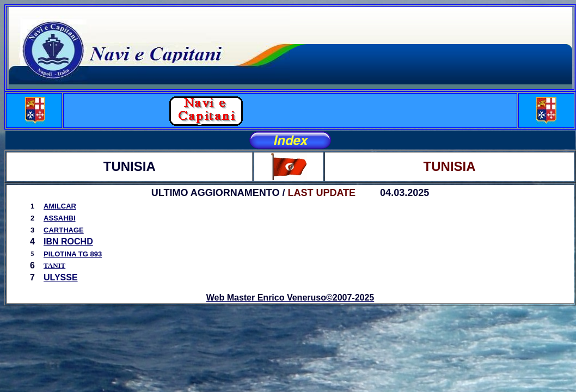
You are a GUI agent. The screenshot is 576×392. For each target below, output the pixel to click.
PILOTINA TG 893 (73, 254)
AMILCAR (60, 206)
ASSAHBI (60, 218)
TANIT (54, 265)
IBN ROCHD (68, 241)
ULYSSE (61, 277)
